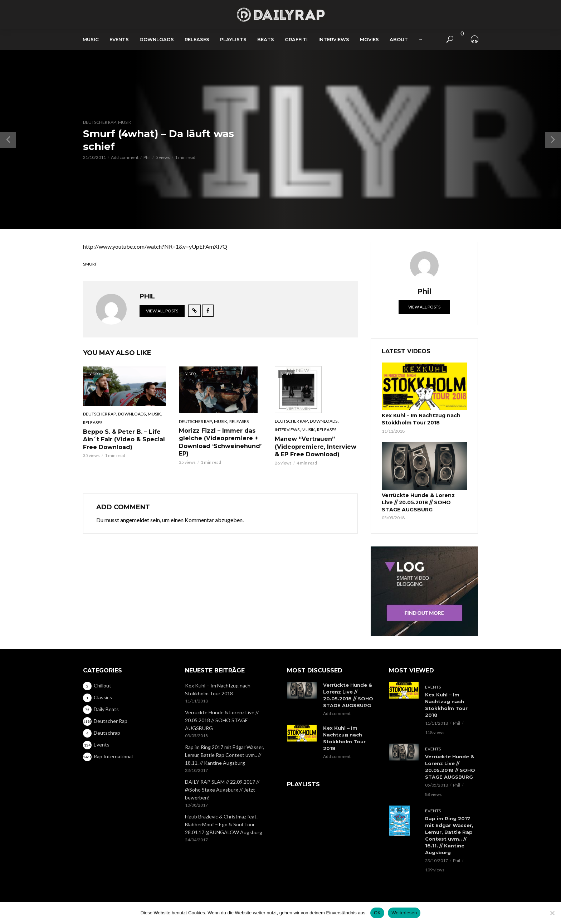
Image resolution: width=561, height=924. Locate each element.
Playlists (233, 39)
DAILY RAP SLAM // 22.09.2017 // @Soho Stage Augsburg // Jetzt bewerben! (222, 790)
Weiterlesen (404, 913)
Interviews (334, 39)
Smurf (90, 264)
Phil (147, 157)
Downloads (157, 39)
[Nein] (552, 913)
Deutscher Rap (99, 122)
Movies (369, 39)
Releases (197, 39)
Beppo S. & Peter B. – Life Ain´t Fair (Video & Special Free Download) (124, 439)
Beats (266, 39)
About (399, 39)
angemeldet (135, 520)
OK (377, 913)
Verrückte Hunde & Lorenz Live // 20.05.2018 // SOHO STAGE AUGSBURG (418, 502)
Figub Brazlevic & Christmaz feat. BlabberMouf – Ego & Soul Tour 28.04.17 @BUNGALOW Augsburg (224, 824)
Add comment (125, 157)
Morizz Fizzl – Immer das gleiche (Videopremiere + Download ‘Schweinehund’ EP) (220, 442)
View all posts (162, 311)
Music (91, 39)
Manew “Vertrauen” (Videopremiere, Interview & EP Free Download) (316, 447)
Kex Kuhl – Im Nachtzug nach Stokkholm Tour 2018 (421, 419)
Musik (125, 122)
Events (119, 39)
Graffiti (296, 39)
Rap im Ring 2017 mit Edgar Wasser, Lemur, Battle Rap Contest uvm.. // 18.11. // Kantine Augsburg (225, 755)
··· (420, 39)
